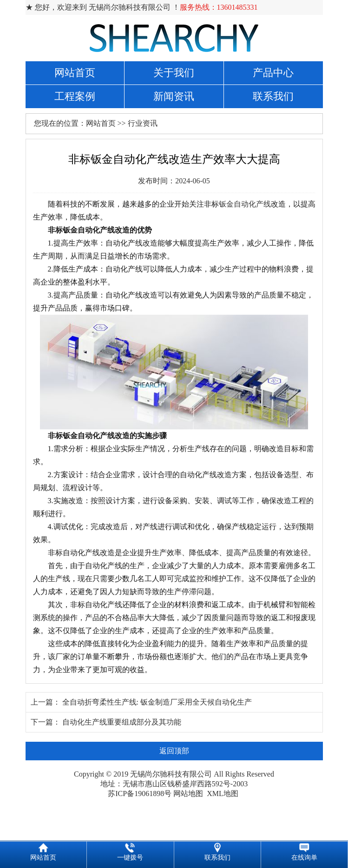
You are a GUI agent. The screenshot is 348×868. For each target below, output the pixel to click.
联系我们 (273, 96)
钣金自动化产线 (245, 204)
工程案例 (75, 96)
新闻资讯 (174, 96)
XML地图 (223, 794)
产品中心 (273, 73)
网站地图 (188, 794)
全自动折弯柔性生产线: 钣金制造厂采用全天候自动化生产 (157, 702)
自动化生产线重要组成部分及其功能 (122, 722)
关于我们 (174, 73)
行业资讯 (143, 123)
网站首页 (75, 73)
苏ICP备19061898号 (140, 794)
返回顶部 (174, 751)
